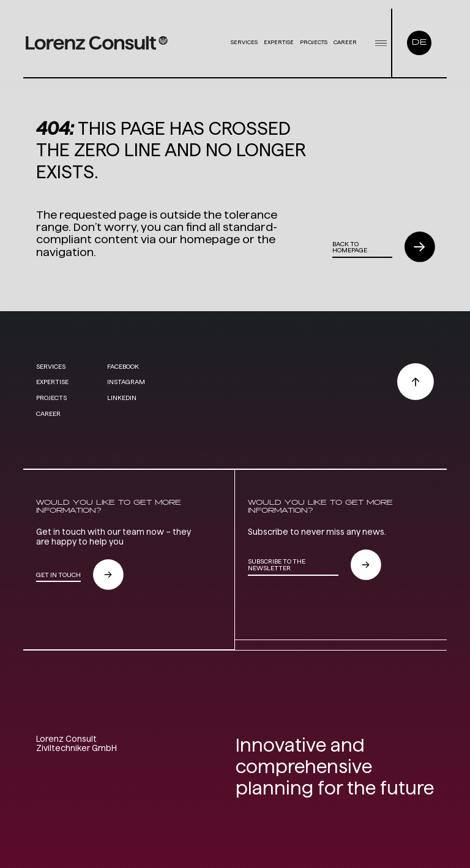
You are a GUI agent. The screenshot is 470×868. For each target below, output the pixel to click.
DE (420, 43)
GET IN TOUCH (58, 575)
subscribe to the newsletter (277, 564)
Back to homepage (350, 247)
